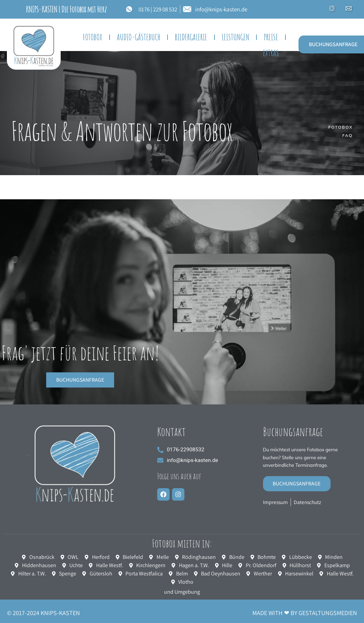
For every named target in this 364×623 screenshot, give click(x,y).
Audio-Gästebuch (139, 37)
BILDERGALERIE (191, 37)
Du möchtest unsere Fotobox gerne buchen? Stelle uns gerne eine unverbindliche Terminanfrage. (302, 458)
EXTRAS (271, 53)
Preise (271, 37)
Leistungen (235, 37)
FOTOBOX (93, 37)
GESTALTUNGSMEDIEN (328, 614)
